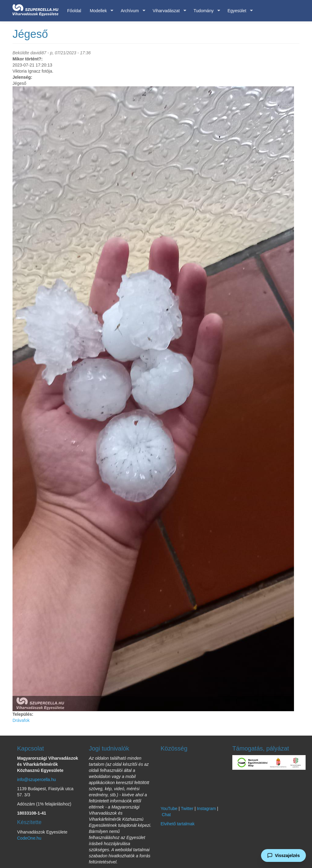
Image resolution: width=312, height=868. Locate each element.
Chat (166, 815)
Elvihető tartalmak (178, 824)
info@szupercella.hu (36, 780)
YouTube (169, 809)
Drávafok (21, 720)
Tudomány (205, 11)
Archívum (131, 11)
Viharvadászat (167, 11)
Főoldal (74, 11)
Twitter (187, 809)
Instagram (206, 809)
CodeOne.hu (29, 838)
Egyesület (238, 11)
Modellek (99, 11)
